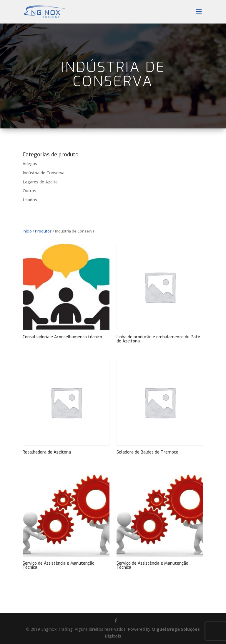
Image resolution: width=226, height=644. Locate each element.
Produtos (43, 231)
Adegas (30, 164)
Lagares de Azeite (40, 182)
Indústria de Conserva (44, 173)
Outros (29, 191)
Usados (30, 200)
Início (27, 231)
